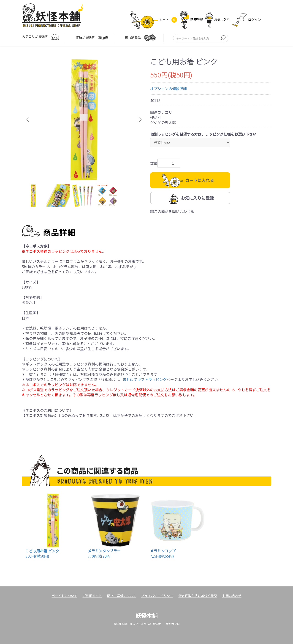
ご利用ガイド (92, 596)
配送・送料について (122, 596)
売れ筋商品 (141, 38)
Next (140, 120)
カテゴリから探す (41, 37)
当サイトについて (65, 596)
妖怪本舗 (146, 615)
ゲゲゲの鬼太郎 (163, 122)
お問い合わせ (232, 596)
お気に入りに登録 (197, 198)
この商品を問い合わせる (172, 211)
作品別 (156, 117)
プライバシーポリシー (157, 596)
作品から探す (92, 38)
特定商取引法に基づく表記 (198, 596)
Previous (29, 120)
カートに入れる (200, 180)
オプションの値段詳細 (168, 88)
